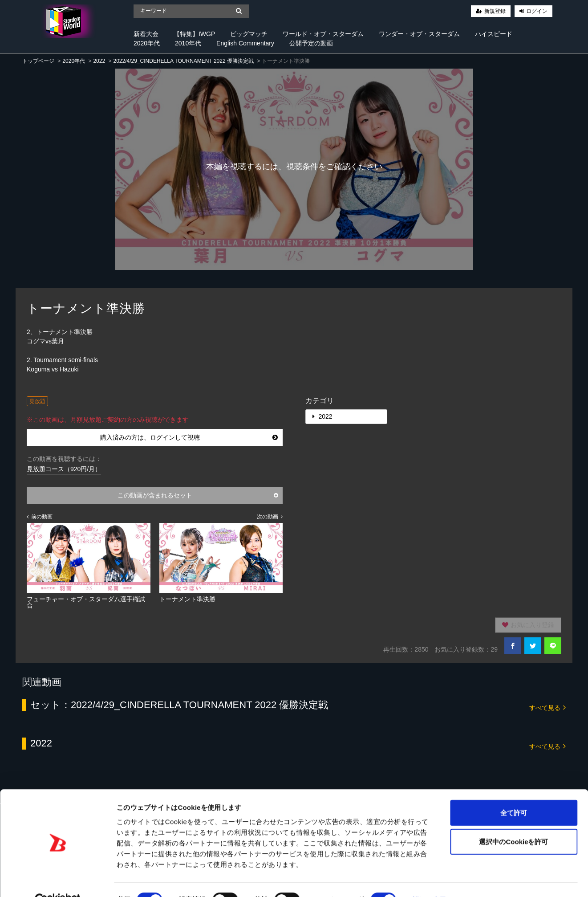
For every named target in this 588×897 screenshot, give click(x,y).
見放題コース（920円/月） (64, 469)
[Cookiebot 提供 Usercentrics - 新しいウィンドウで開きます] (58, 880)
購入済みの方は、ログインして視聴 (189, 437)
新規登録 (495, 11)
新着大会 (146, 34)
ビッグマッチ (249, 34)
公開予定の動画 (311, 43)
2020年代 (147, 43)
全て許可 (514, 792)
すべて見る (547, 707)
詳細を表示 (430, 879)
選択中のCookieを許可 (513, 821)
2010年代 (188, 43)
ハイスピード (494, 34)
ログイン (537, 11)
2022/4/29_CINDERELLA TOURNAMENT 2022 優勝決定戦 (183, 61)
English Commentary (245, 43)
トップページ (38, 61)
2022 (99, 61)
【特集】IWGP (194, 34)
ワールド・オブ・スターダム (323, 34)
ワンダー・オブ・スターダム (419, 34)
